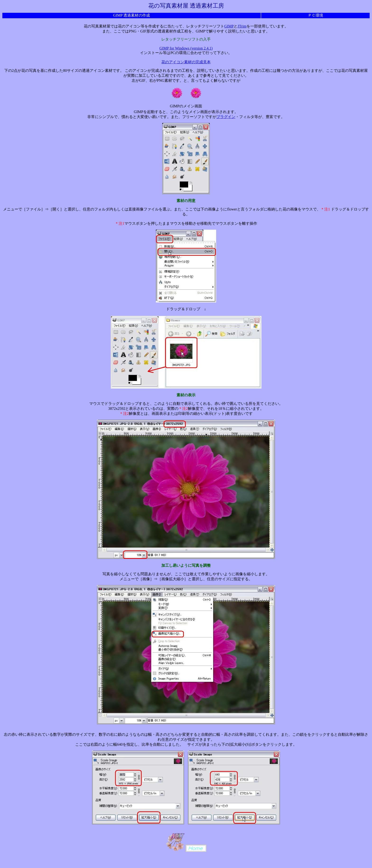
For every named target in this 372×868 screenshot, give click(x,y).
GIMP (229, 26)
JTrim (242, 26)
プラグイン (226, 117)
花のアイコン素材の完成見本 (186, 62)
